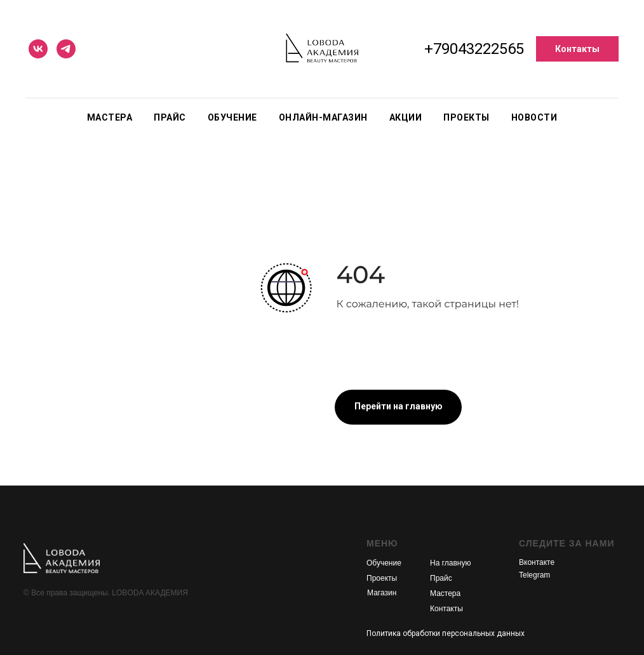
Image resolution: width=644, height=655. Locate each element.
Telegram (534, 575)
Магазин (382, 593)
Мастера (110, 117)
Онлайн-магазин (323, 117)
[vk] (38, 49)
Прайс (170, 117)
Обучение (232, 117)
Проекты (466, 117)
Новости (534, 117)
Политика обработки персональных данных (446, 633)
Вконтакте (537, 562)
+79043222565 (474, 49)
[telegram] (66, 49)
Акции (406, 117)
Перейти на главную (399, 406)
